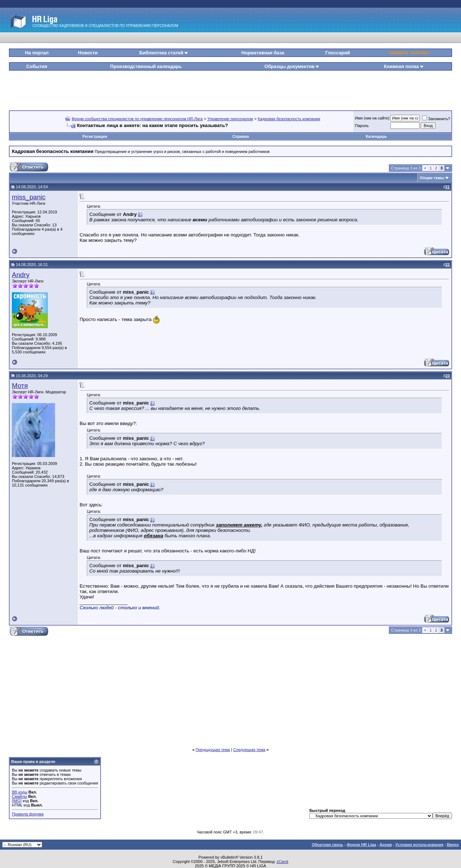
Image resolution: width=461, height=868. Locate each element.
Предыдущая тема (213, 750)
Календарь (376, 136)
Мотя (20, 386)
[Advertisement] (230, 88)
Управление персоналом (230, 119)
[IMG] (17, 801)
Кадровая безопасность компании (289, 119)
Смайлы (19, 796)
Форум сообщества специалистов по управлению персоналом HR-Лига (137, 119)
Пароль (362, 126)
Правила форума (28, 814)
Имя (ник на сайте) (372, 118)
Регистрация (95, 136)
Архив (386, 845)
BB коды (20, 792)
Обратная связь (328, 845)
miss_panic (29, 197)
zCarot (282, 862)
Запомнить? (436, 119)
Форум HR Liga (361, 845)
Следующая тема (249, 750)
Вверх (453, 845)
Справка (241, 136)
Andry (21, 275)
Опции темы (432, 178)
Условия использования (419, 845)
